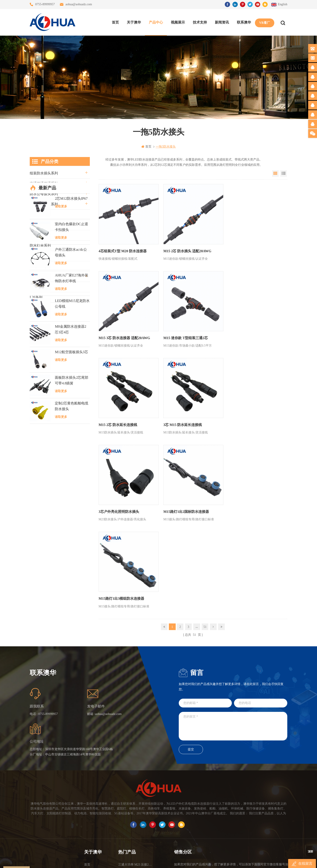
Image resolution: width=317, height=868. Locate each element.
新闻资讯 (222, 22)
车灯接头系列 (40, 235)
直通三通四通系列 (44, 184)
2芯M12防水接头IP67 (71, 325)
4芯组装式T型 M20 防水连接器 (123, 249)
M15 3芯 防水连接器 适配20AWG (251, 249)
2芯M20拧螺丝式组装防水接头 (135, 818)
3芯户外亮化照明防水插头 (119, 420)
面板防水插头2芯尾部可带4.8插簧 (72, 507)
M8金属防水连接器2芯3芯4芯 (70, 456)
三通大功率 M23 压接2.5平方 (135, 778)
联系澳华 (244, 22)
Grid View (275, 174)
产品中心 (156, 22)
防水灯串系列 (40, 246)
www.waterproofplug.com (139, 861)
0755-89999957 (45, 4)
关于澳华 (134, 22)
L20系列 (36, 297)
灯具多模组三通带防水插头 (135, 786)
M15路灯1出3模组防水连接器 (248, 420)
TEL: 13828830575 (227, 821)
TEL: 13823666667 (187, 821)
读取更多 (61, 333)
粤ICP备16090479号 (196, 854)
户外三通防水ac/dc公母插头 (71, 379)
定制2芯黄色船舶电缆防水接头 (72, 533)
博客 (87, 802)
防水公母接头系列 (44, 194)
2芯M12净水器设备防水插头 (135, 825)
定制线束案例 (40, 266)
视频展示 (178, 22)
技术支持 (200, 22)
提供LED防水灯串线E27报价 (135, 794)
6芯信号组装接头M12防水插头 (135, 802)
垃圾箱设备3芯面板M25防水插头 (135, 810)
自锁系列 (37, 287)
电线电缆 (37, 277)
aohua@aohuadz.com (79, 4)
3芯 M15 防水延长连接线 (244, 335)
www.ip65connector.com (196, 861)
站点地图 (90, 810)
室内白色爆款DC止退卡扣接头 (71, 354)
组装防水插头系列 (44, 173)
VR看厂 (264, 22)
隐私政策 (90, 825)
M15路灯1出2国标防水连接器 (185, 420)
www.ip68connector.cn (229, 861)
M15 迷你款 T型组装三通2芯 (121, 335)
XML (88, 818)
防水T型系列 (40, 225)
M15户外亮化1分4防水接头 (135, 833)
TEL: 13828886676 (267, 821)
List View (284, 174)
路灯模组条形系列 (44, 204)
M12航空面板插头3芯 (71, 479)
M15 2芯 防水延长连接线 (181, 335)
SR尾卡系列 (39, 256)
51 (205, 448)
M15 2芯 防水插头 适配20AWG (186, 249)
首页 (115, 22)
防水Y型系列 (40, 215)
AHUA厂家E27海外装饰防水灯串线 (72, 405)
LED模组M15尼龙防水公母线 (72, 431)
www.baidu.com (168, 861)
